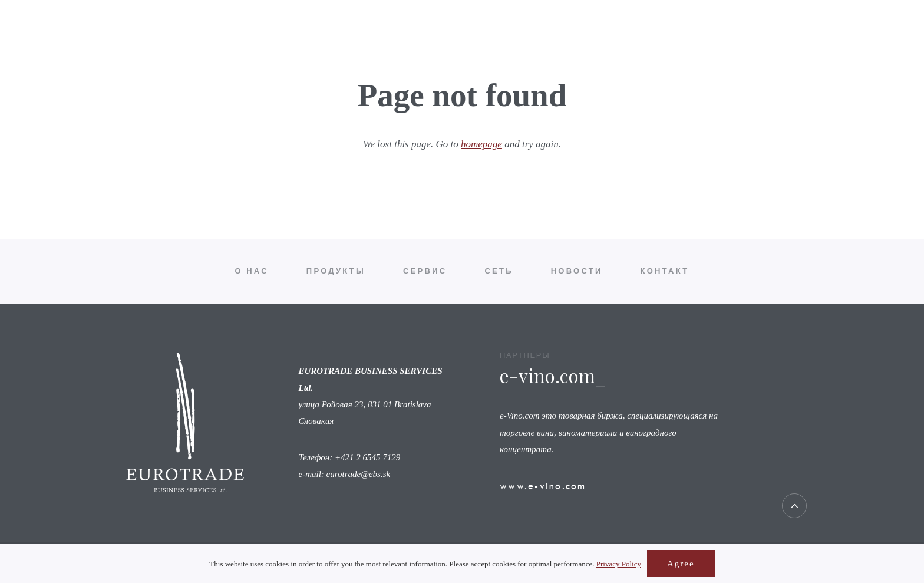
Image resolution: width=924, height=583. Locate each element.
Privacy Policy (619, 564)
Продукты (336, 38)
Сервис (425, 38)
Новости (577, 38)
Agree (681, 564)
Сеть (499, 38)
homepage (481, 144)
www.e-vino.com (543, 486)
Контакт (665, 38)
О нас (252, 38)
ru (895, 38)
